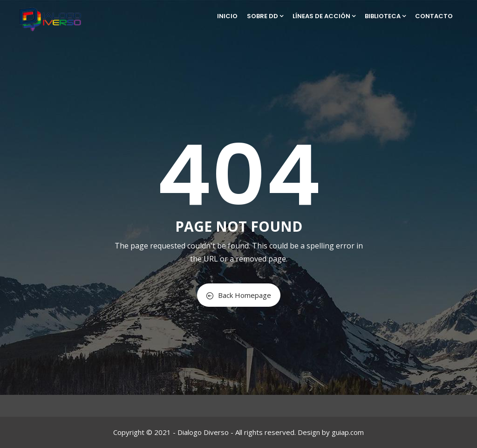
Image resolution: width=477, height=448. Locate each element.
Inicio (227, 16)
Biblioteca (385, 16)
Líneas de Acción (324, 16)
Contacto (434, 16)
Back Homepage (239, 295)
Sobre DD (265, 16)
